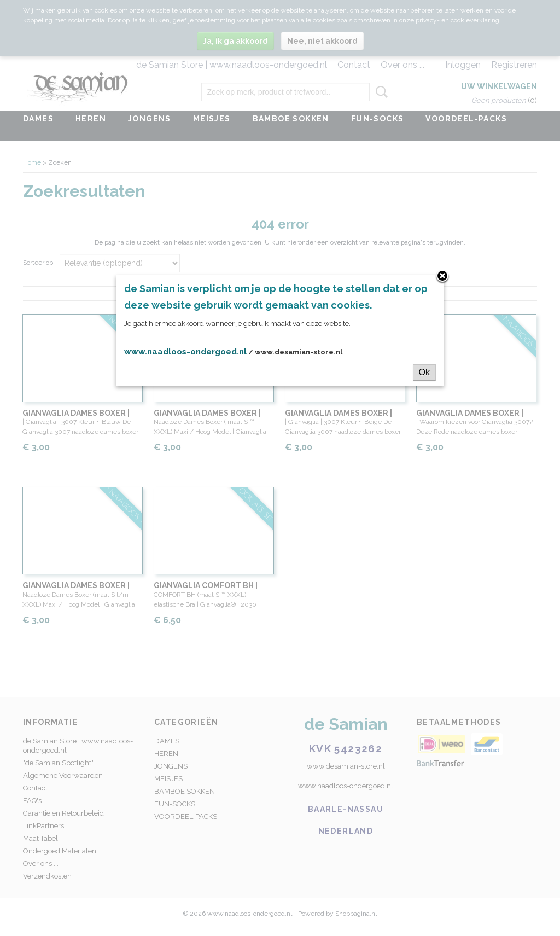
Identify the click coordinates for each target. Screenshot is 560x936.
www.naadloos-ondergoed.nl (185, 352)
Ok (424, 372)
